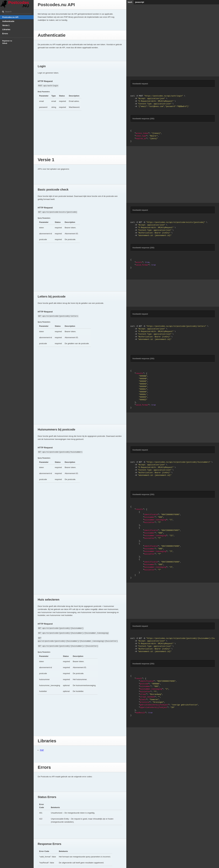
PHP (42, 750)
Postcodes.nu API (10, 17)
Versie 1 (6, 25)
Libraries (6, 29)
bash (130, 2)
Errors (5, 34)
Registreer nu (7, 41)
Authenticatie (8, 21)
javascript (140, 2)
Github (5, 43)
